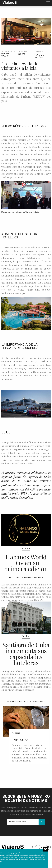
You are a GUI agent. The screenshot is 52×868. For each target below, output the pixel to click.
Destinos (26, 636)
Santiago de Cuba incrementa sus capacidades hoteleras (26, 654)
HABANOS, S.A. (20, 740)
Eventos (26, 548)
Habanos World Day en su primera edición (26, 563)
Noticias (21, 54)
